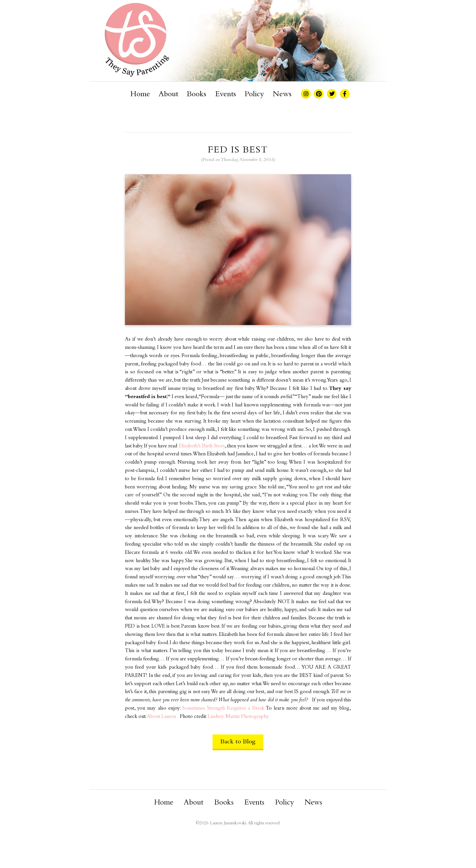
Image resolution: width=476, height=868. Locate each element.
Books (197, 95)
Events (226, 95)
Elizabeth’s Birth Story (202, 446)
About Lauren (161, 717)
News (282, 95)
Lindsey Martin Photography (238, 717)
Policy (254, 95)
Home (140, 95)
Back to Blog (238, 742)
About (168, 95)
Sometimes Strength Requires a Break (223, 708)
